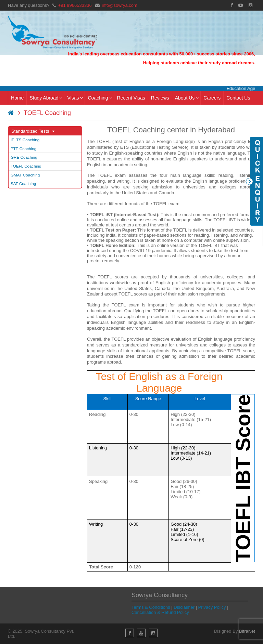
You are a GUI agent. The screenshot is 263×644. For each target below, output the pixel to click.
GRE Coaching (24, 157)
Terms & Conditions (151, 607)
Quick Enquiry (254, 181)
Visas (75, 98)
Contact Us (238, 98)
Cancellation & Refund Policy (160, 612)
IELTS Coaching (25, 140)
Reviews (160, 98)
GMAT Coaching (25, 175)
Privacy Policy (212, 607)
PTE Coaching (23, 149)
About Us (187, 98)
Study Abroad (46, 98)
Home (17, 98)
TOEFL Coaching (26, 166)
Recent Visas (131, 98)
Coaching (100, 98)
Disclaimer (184, 607)
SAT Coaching (23, 183)
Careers (212, 98)
